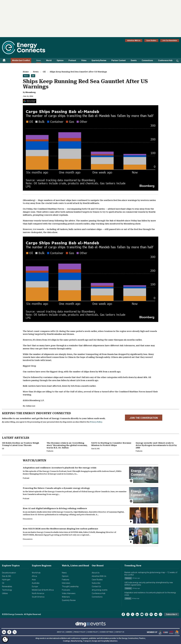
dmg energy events (100, 590)
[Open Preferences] (5, 639)
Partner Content (119, 60)
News (39, 60)
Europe (35, 586)
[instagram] (128, 614)
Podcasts (66, 590)
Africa (34, 576)
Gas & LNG (7, 576)
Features (66, 580)
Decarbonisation (9, 573)
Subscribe (96, 583)
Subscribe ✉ (172, 614)
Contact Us (96, 586)
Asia (34, 580)
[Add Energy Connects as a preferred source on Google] (30, 101)
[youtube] (142, 614)
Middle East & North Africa (43, 590)
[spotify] (151, 614)
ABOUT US (60, 632)
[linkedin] (137, 614)
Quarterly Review (99, 60)
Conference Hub (165, 60)
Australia (36, 583)
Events (134, 60)
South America (38, 597)
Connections (147, 60)
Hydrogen (6, 580)
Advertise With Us (134, 41)
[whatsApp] (160, 614)
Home (26, 72)
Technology (7, 590)
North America (38, 593)
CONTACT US (120, 632)
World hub (36, 573)
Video (84, 60)
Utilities (5, 593)
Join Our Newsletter (170, 41)
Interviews (66, 583)
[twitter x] (133, 614)
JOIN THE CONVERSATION (144, 418)
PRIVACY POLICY (80, 632)
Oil (44, 72)
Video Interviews (69, 593)
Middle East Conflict (21, 60)
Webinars (66, 597)
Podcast (72, 60)
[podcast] (147, 614)
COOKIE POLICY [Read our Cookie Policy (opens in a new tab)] (93, 632)
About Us (96, 573)
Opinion (60, 60)
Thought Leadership (70, 586)
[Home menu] (4, 61)
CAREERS (69, 632)
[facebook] (123, 614)
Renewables (7, 586)
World (49, 60)
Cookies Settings (107, 632)
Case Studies (151, 41)
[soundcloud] (156, 614)
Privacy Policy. (96, 422)
